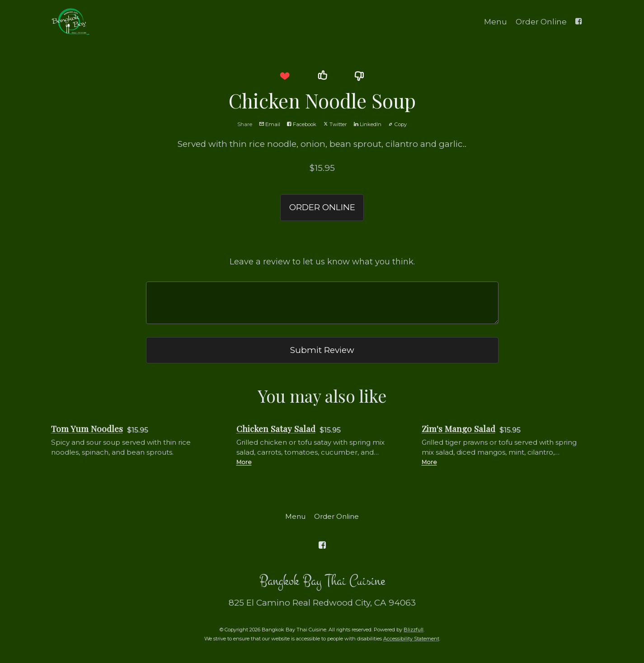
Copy (397, 124)
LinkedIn (368, 124)
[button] (285, 76)
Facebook (302, 124)
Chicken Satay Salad (276, 429)
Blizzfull (414, 630)
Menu (496, 22)
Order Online (541, 22)
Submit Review (322, 350)
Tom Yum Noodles (87, 429)
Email (270, 124)
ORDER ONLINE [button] (322, 207)
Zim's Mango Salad (458, 429)
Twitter (335, 124)
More (244, 462)
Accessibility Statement (411, 639)
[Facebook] (579, 21)
